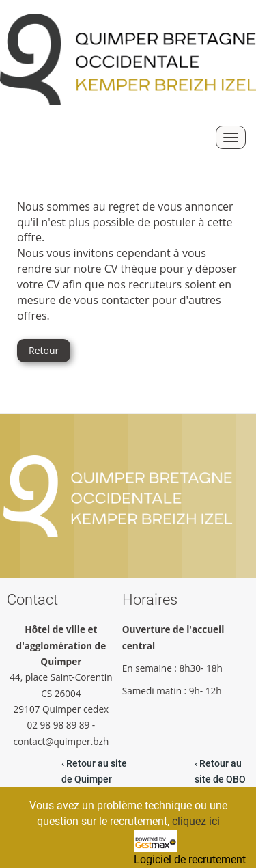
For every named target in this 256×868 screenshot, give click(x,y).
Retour (44, 350)
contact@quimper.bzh (61, 741)
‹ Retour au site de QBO (220, 771)
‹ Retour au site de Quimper (94, 771)
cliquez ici (196, 821)
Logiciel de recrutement (190, 859)
